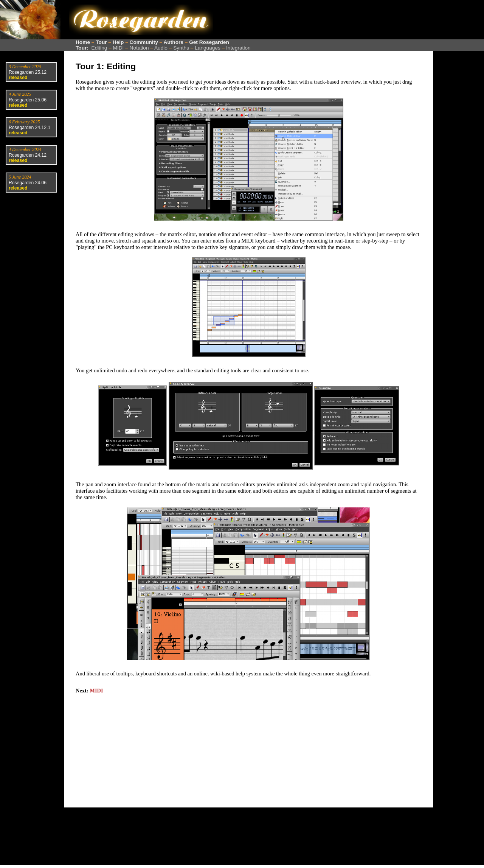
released (18, 78)
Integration (238, 48)
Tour (101, 42)
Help (118, 42)
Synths (181, 48)
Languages (208, 48)
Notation (139, 48)
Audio (161, 48)
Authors (174, 42)
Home (83, 42)
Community (144, 42)
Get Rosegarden (209, 42)
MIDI (119, 48)
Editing (99, 48)
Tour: (82, 48)
